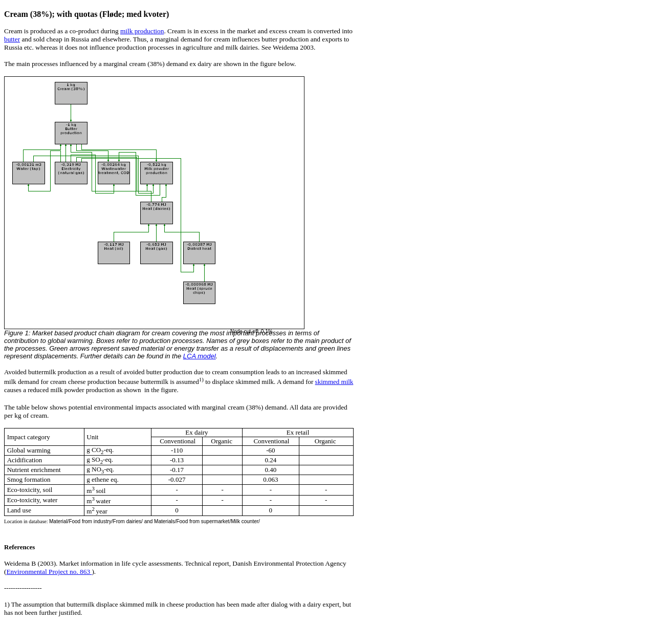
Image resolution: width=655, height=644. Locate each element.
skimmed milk (334, 382)
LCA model (200, 356)
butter (12, 39)
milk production (142, 31)
